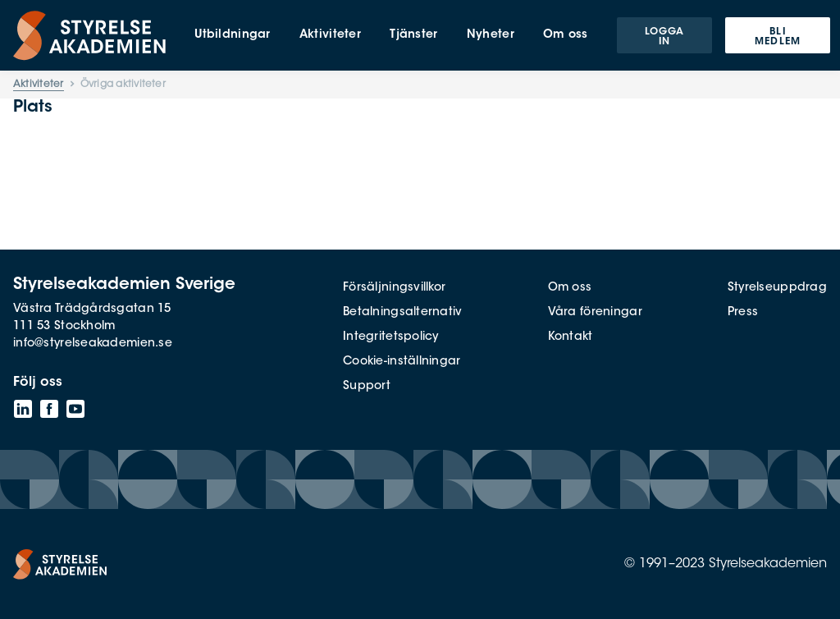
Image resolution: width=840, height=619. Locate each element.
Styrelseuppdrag (777, 288)
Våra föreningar (595, 313)
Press (743, 313)
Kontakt (571, 337)
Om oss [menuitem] (566, 35)
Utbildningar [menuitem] (232, 35)
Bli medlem (778, 37)
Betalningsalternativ (403, 313)
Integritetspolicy (391, 337)
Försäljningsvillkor (394, 288)
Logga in (665, 37)
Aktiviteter (39, 85)
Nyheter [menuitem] (491, 35)
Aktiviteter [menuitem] (330, 35)
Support (367, 387)
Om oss (570, 288)
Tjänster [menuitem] (413, 35)
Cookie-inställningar (402, 362)
